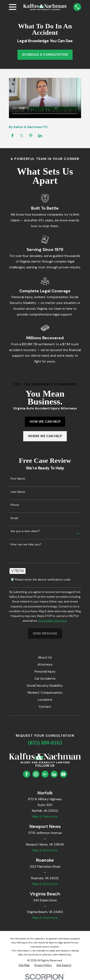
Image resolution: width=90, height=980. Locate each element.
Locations (45, 700)
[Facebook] (27, 774)
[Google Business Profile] (45, 774)
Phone (15, 505)
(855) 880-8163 (45, 743)
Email (14, 518)
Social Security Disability (45, 686)
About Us (45, 657)
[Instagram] (36, 774)
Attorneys (45, 665)
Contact (45, 707)
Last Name (18, 492)
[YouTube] (63, 774)
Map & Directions (45, 817)
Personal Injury (45, 672)
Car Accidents (45, 679)
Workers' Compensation (45, 693)
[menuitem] (24, 965)
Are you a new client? (25, 531)
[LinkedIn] (54, 774)
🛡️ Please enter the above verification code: (41, 580)
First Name (18, 479)
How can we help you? (26, 544)
